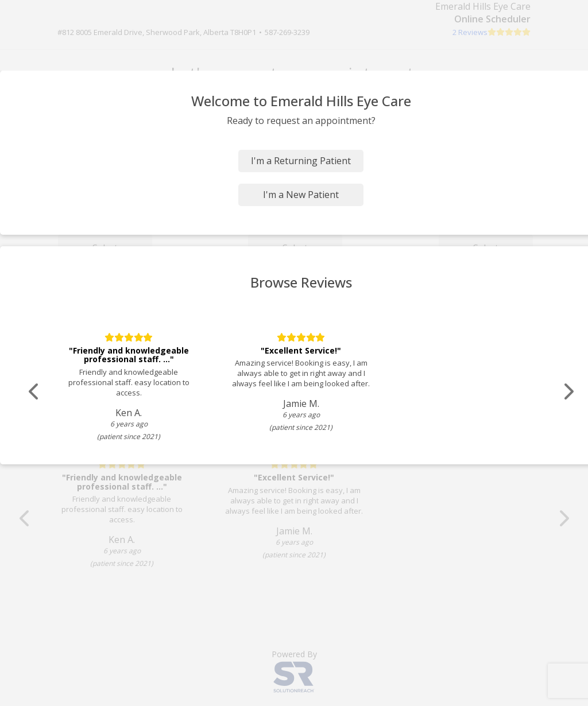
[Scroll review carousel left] (34, 392)
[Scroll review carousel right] (568, 392)
